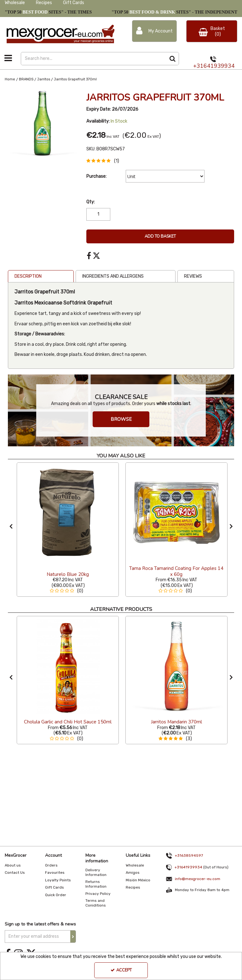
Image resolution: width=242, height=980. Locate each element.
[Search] (93, 59)
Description (28, 276)
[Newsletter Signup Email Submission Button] (73, 937)
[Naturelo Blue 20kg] (68, 513)
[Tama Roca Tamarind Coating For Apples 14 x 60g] (176, 574)
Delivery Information (96, 872)
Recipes (44, 3)
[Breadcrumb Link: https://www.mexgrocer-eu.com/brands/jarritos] (44, 79)
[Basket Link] (212, 31)
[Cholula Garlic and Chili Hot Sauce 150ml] (68, 666)
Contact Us (15, 873)
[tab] (41, 276)
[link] (89, 256)
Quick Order (56, 895)
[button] (104, 161)
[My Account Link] (154, 31)
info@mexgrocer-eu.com (198, 879)
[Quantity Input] (98, 214)
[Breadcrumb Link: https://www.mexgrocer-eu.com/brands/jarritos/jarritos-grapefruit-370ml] (75, 79)
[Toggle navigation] (8, 58)
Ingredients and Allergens (113, 276)
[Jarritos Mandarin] (176, 666)
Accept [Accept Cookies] (121, 970)
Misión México (138, 880)
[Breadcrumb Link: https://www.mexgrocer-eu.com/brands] (26, 79)
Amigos (133, 873)
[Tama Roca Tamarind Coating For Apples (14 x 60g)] (176, 513)
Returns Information (96, 884)
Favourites (55, 873)
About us (13, 865)
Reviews (193, 276)
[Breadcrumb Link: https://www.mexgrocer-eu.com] (10, 79)
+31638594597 (189, 855)
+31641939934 (214, 66)
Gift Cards (74, 3)
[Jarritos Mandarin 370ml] (176, 722)
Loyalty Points (58, 880)
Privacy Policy (98, 894)
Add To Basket (160, 236)
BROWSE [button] (121, 419)
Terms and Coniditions (96, 903)
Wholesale (15, 3)
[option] (42, 123)
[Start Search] (173, 59)
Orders (51, 865)
